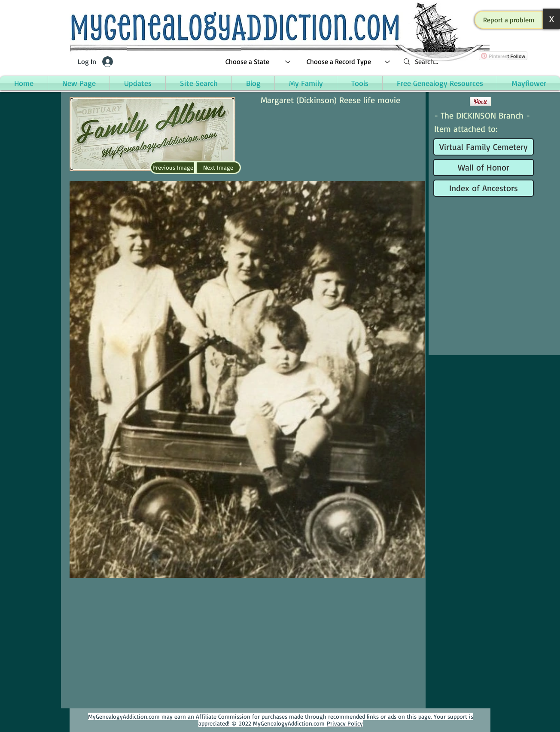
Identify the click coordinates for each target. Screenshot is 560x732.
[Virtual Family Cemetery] (484, 147)
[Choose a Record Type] (349, 62)
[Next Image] (218, 168)
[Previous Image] (173, 168)
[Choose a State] (258, 62)
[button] (509, 20)
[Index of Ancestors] (484, 188)
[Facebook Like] (451, 101)
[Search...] (452, 62)
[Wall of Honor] (484, 168)
